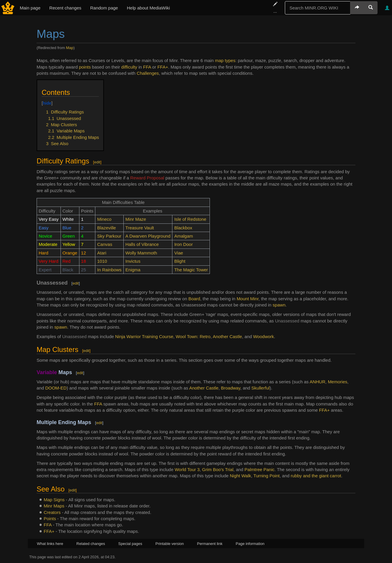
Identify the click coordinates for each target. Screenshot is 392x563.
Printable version (170, 544)
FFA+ (163, 67)
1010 (102, 261)
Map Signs (54, 500)
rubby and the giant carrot (316, 476)
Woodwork (263, 336)
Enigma (133, 270)
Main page (30, 8)
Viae (179, 253)
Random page (104, 8)
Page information (250, 544)
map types (225, 60)
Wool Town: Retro (193, 336)
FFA (147, 67)
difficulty (129, 67)
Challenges (148, 73)
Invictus (133, 261)
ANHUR (317, 382)
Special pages (130, 544)
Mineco (104, 219)
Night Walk (241, 476)
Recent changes (65, 8)
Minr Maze (136, 219)
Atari (102, 253)
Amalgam (183, 236)
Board (194, 299)
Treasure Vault (140, 228)
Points (50, 519)
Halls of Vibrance (142, 244)
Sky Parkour (109, 236)
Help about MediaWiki (148, 8)
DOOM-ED (56, 388)
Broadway (231, 388)
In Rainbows (109, 270)
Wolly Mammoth (141, 253)
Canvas (105, 244)
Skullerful (261, 388)
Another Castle (227, 336)
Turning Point (267, 476)
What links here (50, 544)
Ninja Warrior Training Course (144, 336)
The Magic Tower (191, 270)
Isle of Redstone (190, 219)
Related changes (91, 544)
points (85, 67)
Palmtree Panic (259, 469)
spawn (279, 305)
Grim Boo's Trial (218, 469)
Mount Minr (248, 299)
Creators (52, 512)
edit (97, 162)
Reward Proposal (147, 178)
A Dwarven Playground (148, 236)
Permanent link (210, 544)
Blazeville (106, 228)
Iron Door (183, 244)
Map (70, 48)
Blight (180, 261)
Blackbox (183, 228)
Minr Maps (54, 506)
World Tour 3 (187, 469)
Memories (338, 382)
